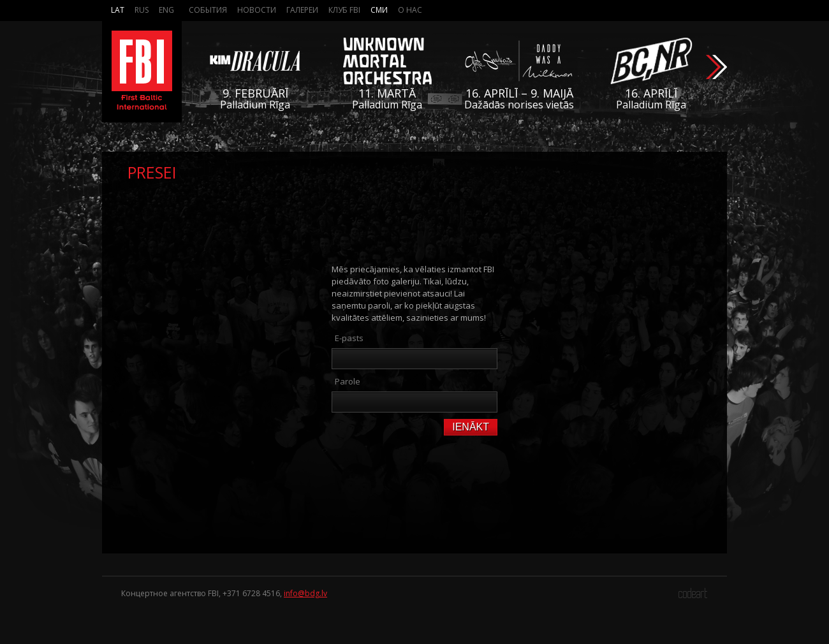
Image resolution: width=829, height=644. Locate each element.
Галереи (302, 10)
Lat (118, 10)
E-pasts (349, 338)
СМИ (379, 10)
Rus (142, 10)
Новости (257, 10)
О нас (410, 10)
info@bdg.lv (305, 593)
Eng (166, 10)
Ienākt (471, 427)
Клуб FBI (344, 10)
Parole (348, 381)
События (208, 10)
